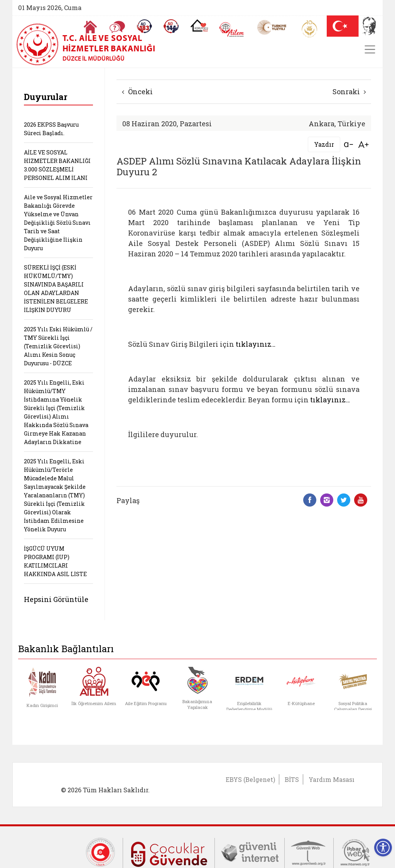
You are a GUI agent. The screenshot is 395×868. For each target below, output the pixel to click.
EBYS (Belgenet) (250, 779)
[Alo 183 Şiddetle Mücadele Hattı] (144, 26)
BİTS (292, 779)
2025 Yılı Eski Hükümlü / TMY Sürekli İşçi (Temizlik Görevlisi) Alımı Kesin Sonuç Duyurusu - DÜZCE (58, 346)
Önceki (137, 92)
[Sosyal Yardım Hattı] (171, 26)
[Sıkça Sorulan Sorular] (117, 27)
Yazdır (324, 144)
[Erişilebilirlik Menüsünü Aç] (383, 848)
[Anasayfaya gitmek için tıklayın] (90, 27)
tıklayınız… (256, 344)
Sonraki (349, 92)
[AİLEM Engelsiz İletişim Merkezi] (232, 30)
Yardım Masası (332, 779)
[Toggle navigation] (370, 49)
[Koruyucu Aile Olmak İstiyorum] (199, 25)
